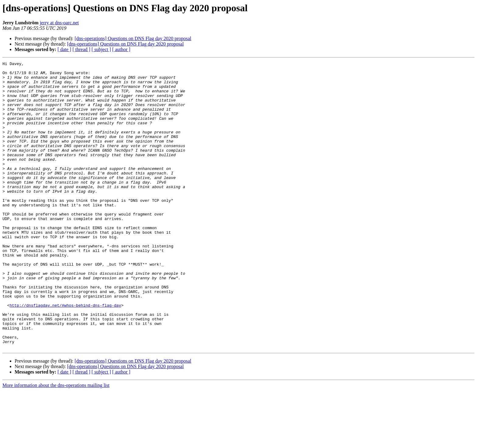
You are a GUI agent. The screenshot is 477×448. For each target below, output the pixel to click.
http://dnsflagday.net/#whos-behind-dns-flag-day (65, 354)
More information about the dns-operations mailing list (56, 443)
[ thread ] (81, 49)
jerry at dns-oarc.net (59, 23)
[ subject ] (101, 49)
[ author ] (121, 49)
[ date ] (64, 49)
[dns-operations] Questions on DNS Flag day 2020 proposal (133, 38)
